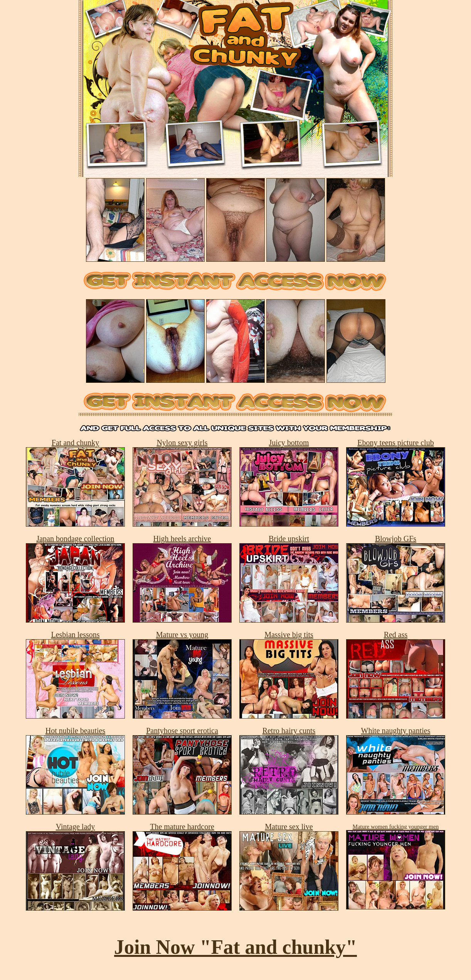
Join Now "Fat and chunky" (235, 947)
